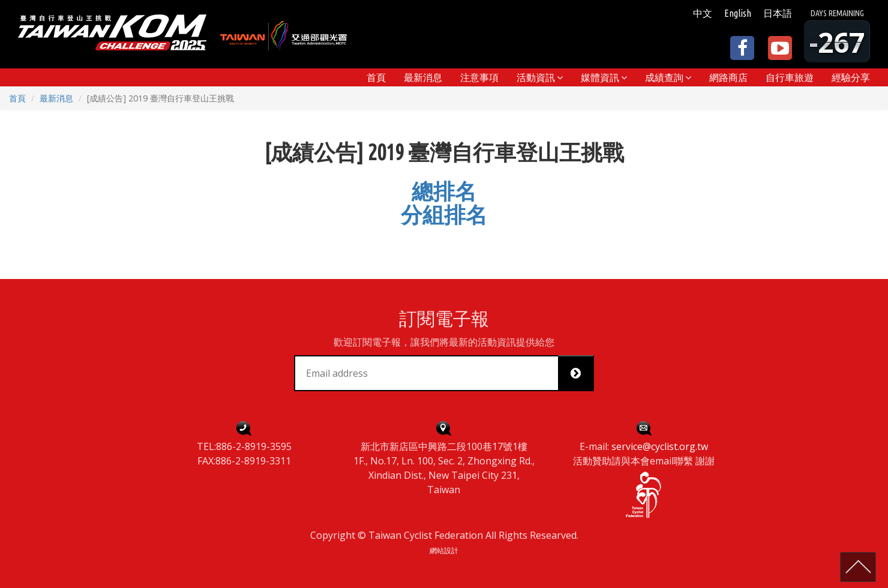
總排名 (444, 191)
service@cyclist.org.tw (660, 446)
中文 (703, 13)
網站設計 (444, 550)
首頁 (17, 98)
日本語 (778, 13)
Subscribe (580, 373)
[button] (540, 77)
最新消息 (56, 98)
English (738, 13)
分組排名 (444, 214)
